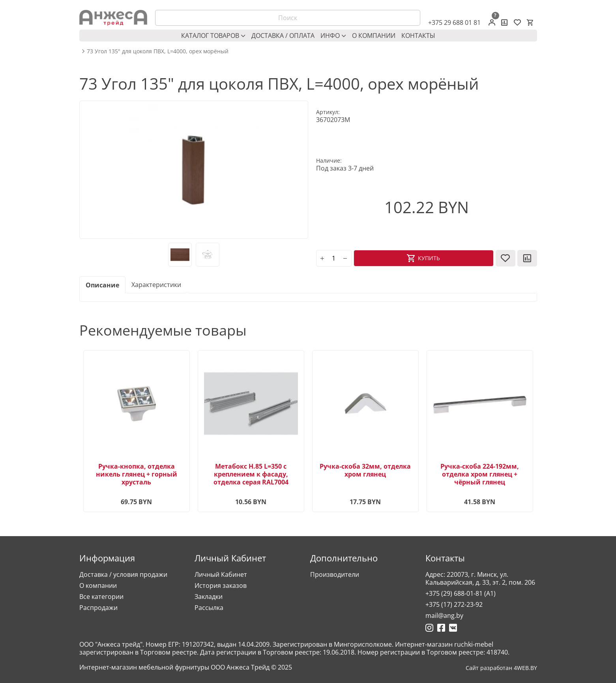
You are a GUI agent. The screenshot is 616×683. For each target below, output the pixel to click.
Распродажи (98, 608)
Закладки (209, 597)
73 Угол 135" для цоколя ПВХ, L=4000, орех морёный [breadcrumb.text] (158, 51)
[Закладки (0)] (517, 23)
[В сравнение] (527, 258)
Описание (102, 285)
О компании (374, 36)
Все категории (101, 597)
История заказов (221, 585)
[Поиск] (288, 18)
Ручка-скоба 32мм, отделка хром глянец (365, 470)
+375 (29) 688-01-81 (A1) (461, 593)
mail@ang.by (444, 615)
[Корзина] (530, 23)
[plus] (322, 258)
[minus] (345, 258)
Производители (335, 574)
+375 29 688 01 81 (454, 23)
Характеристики (156, 285)
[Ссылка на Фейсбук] (441, 628)
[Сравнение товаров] (505, 23)
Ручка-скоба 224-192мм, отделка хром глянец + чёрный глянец (480, 474)
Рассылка (209, 608)
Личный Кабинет (221, 574)
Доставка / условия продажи (123, 574)
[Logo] (113, 18)
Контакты (418, 36)
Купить (429, 258)
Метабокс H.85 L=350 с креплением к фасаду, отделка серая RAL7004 (251, 474)
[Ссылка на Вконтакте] (453, 628)
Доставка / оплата (283, 36)
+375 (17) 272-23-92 (454, 604)
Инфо (333, 36)
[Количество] (334, 258)
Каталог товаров (213, 36)
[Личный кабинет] (492, 23)
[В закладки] (506, 258)
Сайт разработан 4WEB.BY (501, 668)
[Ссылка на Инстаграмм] (429, 628)
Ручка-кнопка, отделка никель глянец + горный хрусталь (137, 474)
